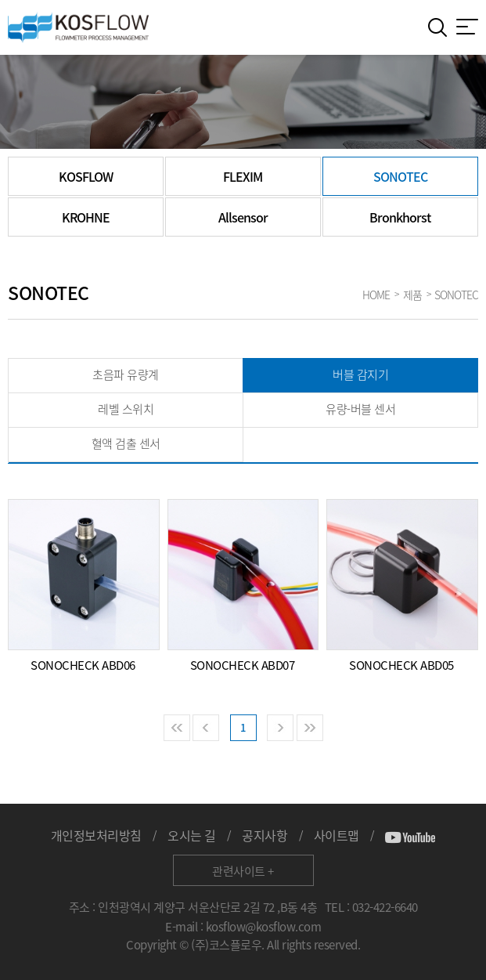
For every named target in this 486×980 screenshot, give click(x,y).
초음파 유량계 (126, 374)
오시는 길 (192, 835)
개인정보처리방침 (96, 835)
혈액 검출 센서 (126, 443)
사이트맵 (337, 835)
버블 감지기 (360, 374)
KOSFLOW (86, 176)
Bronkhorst (400, 217)
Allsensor (243, 217)
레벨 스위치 (126, 409)
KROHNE (86, 217)
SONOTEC (400, 176)
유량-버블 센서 (360, 409)
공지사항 (265, 835)
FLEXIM (243, 176)
